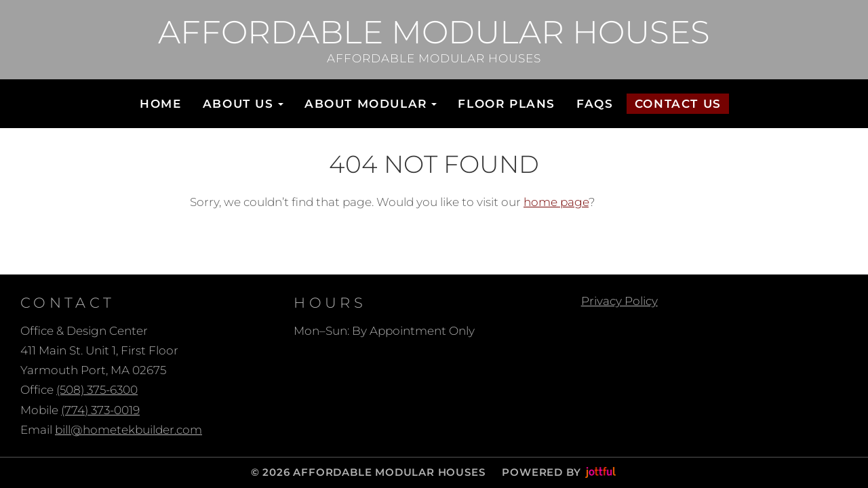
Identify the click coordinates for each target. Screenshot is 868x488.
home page (556, 202)
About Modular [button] (371, 104)
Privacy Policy (619, 301)
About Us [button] (243, 104)
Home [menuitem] (160, 104)
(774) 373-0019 (100, 410)
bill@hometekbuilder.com (129, 430)
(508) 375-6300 (97, 390)
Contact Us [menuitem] (678, 104)
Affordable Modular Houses (434, 32)
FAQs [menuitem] (595, 104)
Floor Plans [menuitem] (507, 104)
